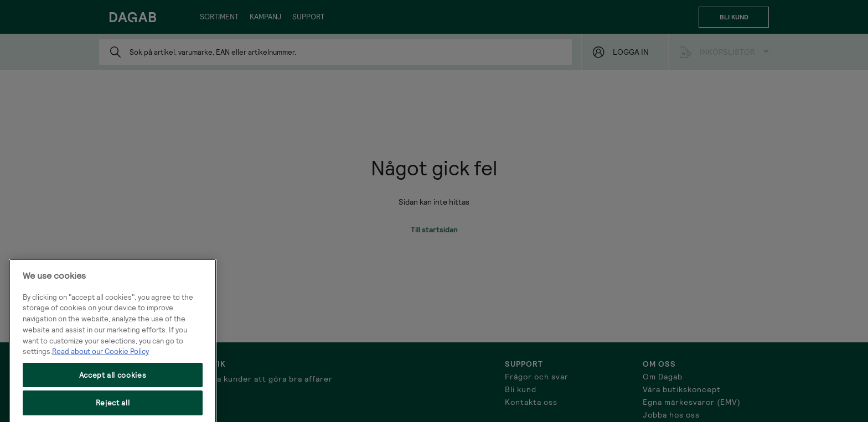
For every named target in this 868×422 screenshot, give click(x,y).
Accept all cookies (113, 386)
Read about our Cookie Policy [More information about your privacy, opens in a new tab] (100, 362)
